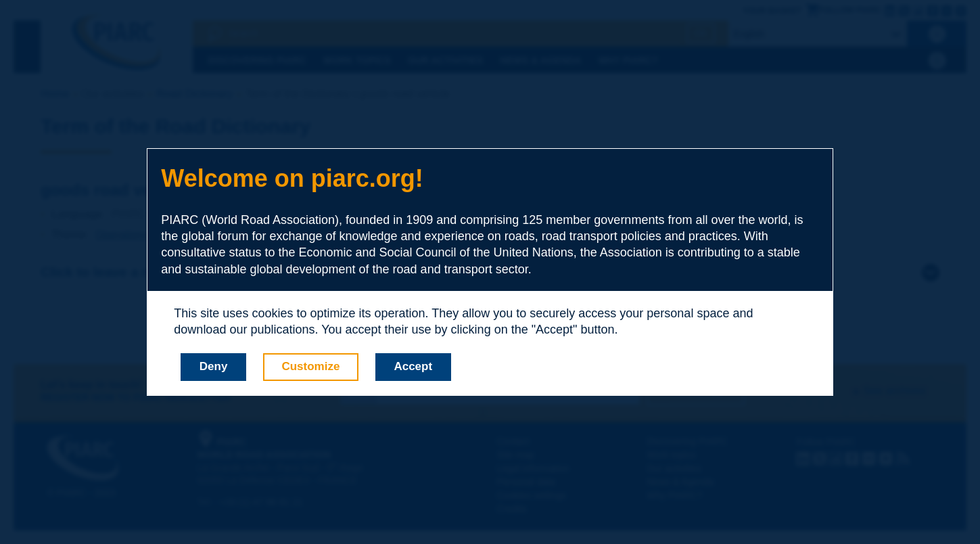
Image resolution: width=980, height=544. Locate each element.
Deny (214, 366)
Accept (413, 366)
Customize (310, 366)
